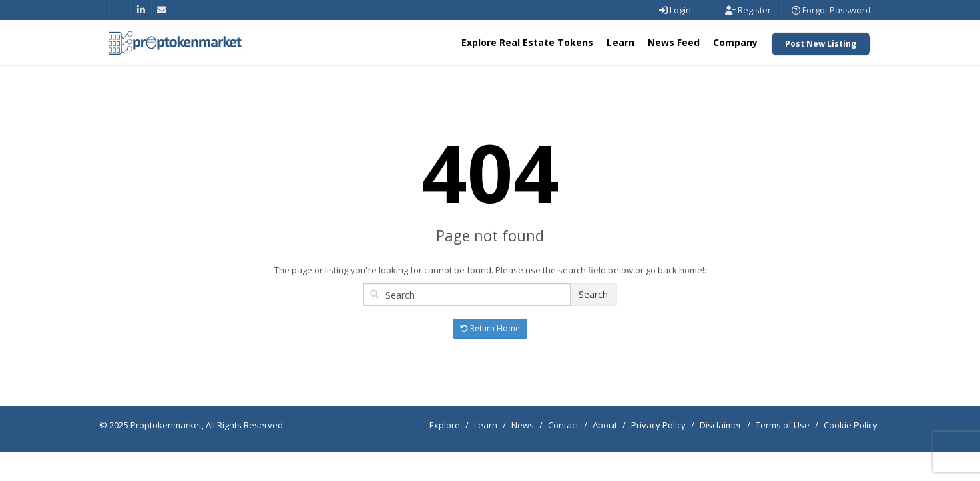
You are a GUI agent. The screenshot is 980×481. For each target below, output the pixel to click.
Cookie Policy (850, 425)
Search (593, 294)
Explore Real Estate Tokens (527, 42)
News (523, 425)
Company (735, 42)
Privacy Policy (658, 425)
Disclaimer (721, 425)
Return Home (490, 328)
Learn (621, 42)
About (605, 425)
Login (675, 10)
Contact (563, 425)
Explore (445, 425)
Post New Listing (821, 44)
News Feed (674, 42)
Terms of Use (783, 425)
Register (748, 10)
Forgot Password (831, 10)
